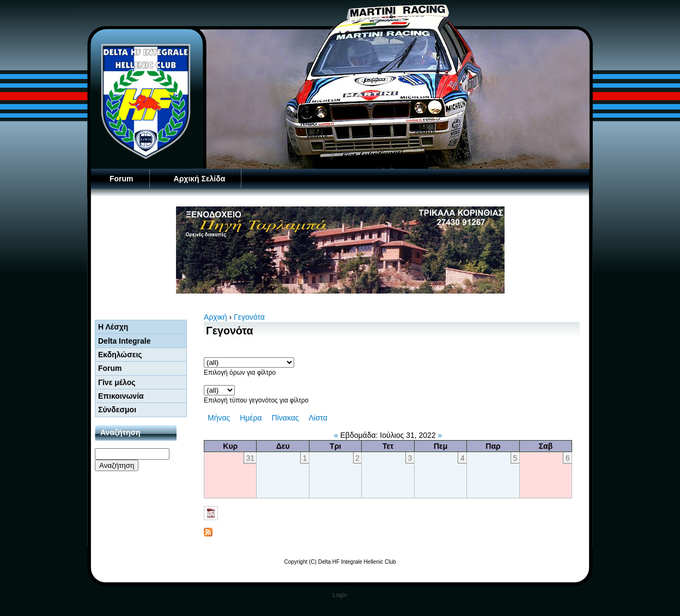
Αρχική (215, 317)
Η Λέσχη (113, 327)
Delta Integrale (124, 341)
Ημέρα (251, 418)
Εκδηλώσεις (120, 355)
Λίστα (318, 418)
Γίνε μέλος (117, 382)
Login (340, 595)
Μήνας (219, 418)
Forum (122, 179)
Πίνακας (286, 418)
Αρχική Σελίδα (200, 179)
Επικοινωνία (121, 396)
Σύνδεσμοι (117, 410)
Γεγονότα (249, 317)
